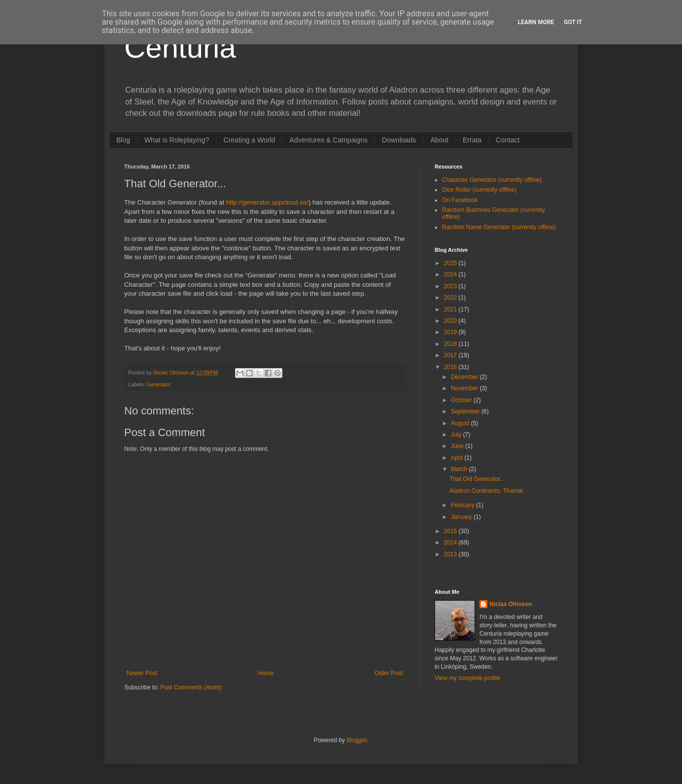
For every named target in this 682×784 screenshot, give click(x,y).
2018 (451, 344)
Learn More (536, 22)
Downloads (399, 140)
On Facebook (460, 200)
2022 (451, 298)
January (462, 517)
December (465, 377)
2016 (451, 367)
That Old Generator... (477, 479)
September (466, 411)
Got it (573, 22)
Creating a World (250, 140)
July (457, 435)
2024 (451, 274)
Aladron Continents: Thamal (486, 491)
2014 (451, 543)
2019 (451, 332)
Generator (159, 384)
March (460, 469)
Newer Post (142, 673)
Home (266, 673)
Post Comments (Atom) (191, 687)
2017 (451, 355)
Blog (123, 140)
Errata (472, 140)
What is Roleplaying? (177, 140)
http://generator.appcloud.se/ (267, 202)
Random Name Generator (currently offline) (499, 227)
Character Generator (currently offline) (492, 180)
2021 (451, 309)
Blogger (357, 740)
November (465, 388)
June (458, 446)
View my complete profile (467, 678)
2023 (451, 286)
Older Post (389, 673)
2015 (451, 531)
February (463, 505)
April (458, 458)
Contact (508, 140)
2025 (451, 263)
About (439, 140)
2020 (451, 321)
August (461, 423)
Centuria (180, 48)
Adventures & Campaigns (328, 140)
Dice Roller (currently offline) (479, 190)
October (462, 400)
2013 (451, 554)
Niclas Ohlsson (511, 604)
